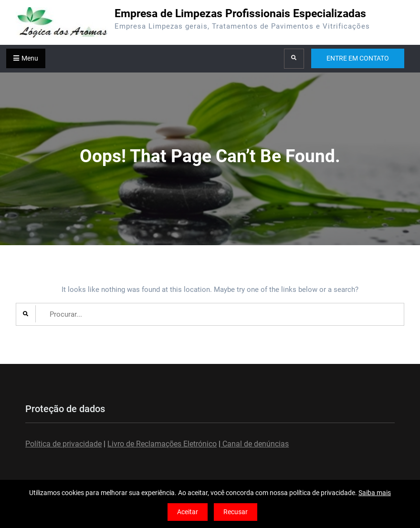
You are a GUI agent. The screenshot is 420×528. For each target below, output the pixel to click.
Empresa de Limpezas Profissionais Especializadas (240, 14)
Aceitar (188, 512)
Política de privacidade (63, 444)
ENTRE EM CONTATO (358, 58)
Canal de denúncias (255, 444)
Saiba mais (375, 493)
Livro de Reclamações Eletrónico (162, 444)
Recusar (236, 512)
